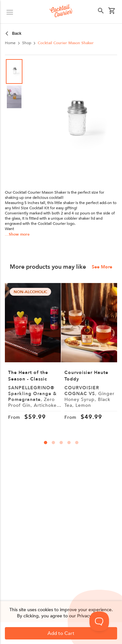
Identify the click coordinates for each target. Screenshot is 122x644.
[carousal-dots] (46, 443)
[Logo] (61, 12)
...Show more (17, 234)
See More (102, 267)
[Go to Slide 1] (14, 71)
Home (10, 43)
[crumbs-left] (14, 33)
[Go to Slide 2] (14, 97)
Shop (27, 43)
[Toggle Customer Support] (99, 621)
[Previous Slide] (41, 122)
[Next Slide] (109, 122)
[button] (75, 122)
